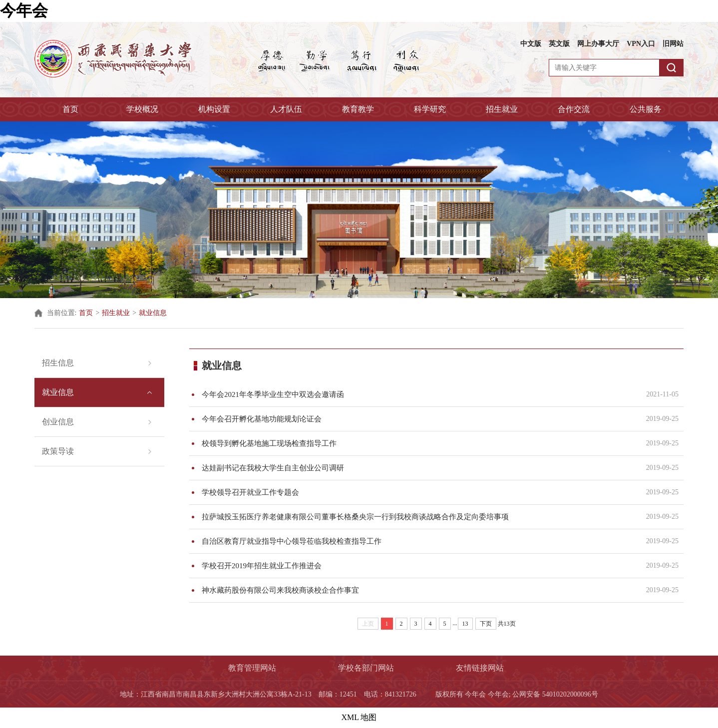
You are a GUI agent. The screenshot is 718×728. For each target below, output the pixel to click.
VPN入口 (641, 44)
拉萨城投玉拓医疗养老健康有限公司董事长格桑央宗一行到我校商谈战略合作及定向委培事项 (418, 517)
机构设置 (214, 109)
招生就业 (502, 109)
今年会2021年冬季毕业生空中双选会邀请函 (418, 394)
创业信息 (58, 422)
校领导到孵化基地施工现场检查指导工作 (418, 443)
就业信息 (153, 313)
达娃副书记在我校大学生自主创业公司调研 (418, 468)
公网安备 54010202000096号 (555, 694)
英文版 (559, 44)
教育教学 (358, 109)
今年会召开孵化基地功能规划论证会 (418, 419)
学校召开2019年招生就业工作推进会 (418, 566)
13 (465, 624)
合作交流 (574, 109)
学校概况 (142, 109)
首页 (70, 109)
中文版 (531, 44)
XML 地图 (359, 717)
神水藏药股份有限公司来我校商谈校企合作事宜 (418, 590)
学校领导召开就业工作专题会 (418, 492)
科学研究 (430, 109)
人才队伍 (286, 109)
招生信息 (58, 363)
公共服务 (646, 109)
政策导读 (58, 451)
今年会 (24, 10)
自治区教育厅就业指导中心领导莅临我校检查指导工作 (418, 541)
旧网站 (673, 44)
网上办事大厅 (598, 44)
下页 (486, 624)
